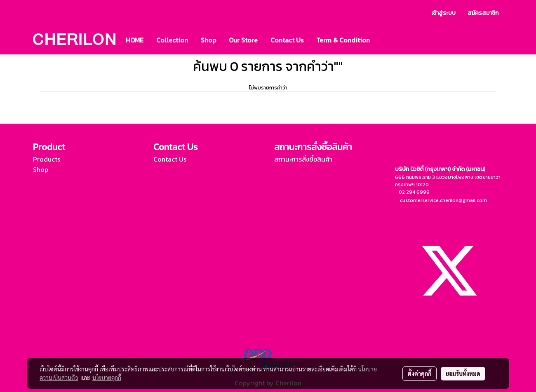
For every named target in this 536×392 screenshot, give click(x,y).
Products (47, 159)
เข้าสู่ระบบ (443, 13)
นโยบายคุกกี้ (107, 378)
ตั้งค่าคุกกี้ (420, 373)
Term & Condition (343, 40)
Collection (172, 40)
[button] (383, 40)
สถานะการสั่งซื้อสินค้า (303, 159)
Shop (208, 40)
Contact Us (287, 40)
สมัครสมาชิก (483, 13)
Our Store (243, 40)
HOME (135, 40)
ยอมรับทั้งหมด (463, 373)
